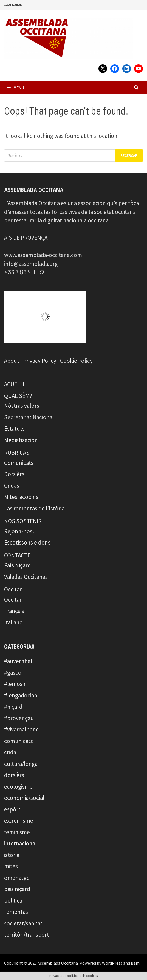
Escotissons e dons (27, 542)
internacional (20, 843)
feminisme (17, 832)
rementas (16, 912)
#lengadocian (21, 695)
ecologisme (18, 787)
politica (13, 901)
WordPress (112, 963)
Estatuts (14, 428)
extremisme (19, 821)
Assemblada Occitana (58, 963)
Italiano (13, 622)
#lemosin (15, 684)
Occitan (13, 589)
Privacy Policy (40, 361)
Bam (135, 963)
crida (10, 752)
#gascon (14, 673)
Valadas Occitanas (26, 577)
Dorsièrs (14, 474)
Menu (15, 88)
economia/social (24, 798)
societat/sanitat (23, 923)
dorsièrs (14, 775)
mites (11, 866)
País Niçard (18, 565)
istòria (12, 855)
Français (14, 611)
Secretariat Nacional (29, 417)
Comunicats (19, 463)
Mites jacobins (21, 497)
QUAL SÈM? (18, 396)
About (12, 361)
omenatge (17, 878)
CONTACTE (17, 555)
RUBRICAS (17, 453)
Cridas (12, 486)
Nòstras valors (22, 406)
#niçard (13, 707)
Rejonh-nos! (19, 531)
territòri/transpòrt (27, 935)
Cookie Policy (76, 361)
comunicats (19, 741)
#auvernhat (18, 661)
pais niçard (17, 889)
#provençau (19, 718)
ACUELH (14, 384)
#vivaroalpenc (21, 729)
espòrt (12, 809)
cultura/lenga (21, 764)
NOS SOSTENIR (23, 521)
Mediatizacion (21, 440)
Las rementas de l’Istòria (34, 508)
